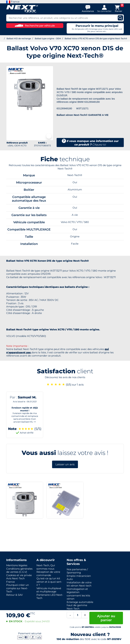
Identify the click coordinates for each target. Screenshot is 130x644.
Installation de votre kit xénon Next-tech (79, 584)
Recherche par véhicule (35, 26)
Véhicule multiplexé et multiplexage (49, 590)
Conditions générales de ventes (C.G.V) (19, 570)
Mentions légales (17, 565)
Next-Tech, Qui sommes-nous (46, 567)
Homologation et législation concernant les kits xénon (78, 594)
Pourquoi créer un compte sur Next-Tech (18, 588)
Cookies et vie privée (19, 575)
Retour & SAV (14, 595)
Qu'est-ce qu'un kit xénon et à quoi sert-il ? (49, 582)
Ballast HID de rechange (19, 38)
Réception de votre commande (48, 574)
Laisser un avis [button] (65, 464)
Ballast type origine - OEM (48, 38)
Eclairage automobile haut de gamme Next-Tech (80, 605)
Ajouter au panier (106, 618)
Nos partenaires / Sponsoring (77, 571)
